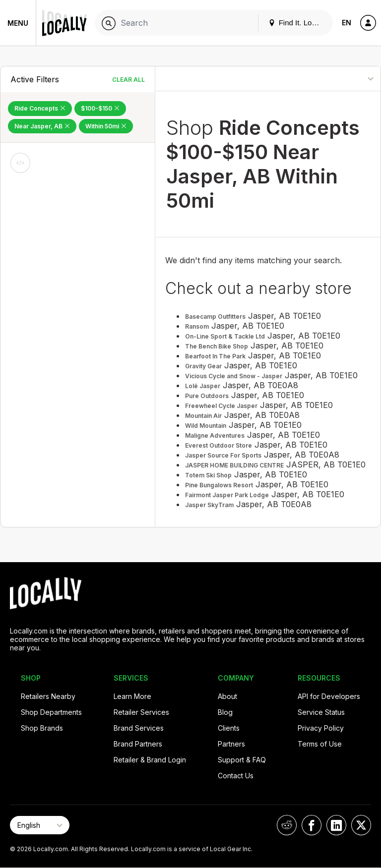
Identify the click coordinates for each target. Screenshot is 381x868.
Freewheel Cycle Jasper (221, 406)
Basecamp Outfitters (215, 317)
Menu (18, 23)
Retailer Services (141, 712)
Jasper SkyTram (209, 505)
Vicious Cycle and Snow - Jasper (234, 376)
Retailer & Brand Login (150, 760)
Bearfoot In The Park (215, 356)
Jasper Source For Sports (223, 455)
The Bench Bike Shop (217, 346)
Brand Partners (138, 744)
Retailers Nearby (48, 696)
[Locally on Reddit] (287, 825)
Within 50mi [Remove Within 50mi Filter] (106, 126)
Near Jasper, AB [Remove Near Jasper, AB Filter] (42, 126)
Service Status (321, 712)
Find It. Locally (298, 23)
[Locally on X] (361, 825)
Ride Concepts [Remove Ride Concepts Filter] (40, 108)
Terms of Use (320, 744)
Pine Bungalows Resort (219, 485)
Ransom (197, 326)
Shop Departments (51, 712)
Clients (229, 728)
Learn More (132, 696)
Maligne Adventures (215, 435)
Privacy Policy (321, 728)
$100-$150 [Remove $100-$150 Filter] (100, 108)
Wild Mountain (206, 426)
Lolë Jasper (203, 386)
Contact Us (236, 776)
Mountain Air (203, 416)
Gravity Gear (203, 366)
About (227, 696)
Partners (231, 744)
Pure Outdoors (207, 396)
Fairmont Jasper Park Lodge (227, 495)
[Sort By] (340, 79)
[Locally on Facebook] (312, 825)
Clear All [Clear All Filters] (128, 80)
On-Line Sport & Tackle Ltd (225, 336)
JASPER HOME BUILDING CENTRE (234, 465)
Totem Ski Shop (208, 475)
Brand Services (139, 728)
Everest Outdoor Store (219, 445)
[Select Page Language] (40, 825)
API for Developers (329, 696)
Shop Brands (42, 728)
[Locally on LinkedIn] (336, 825)
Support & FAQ (242, 760)
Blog (225, 712)
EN (347, 23)
